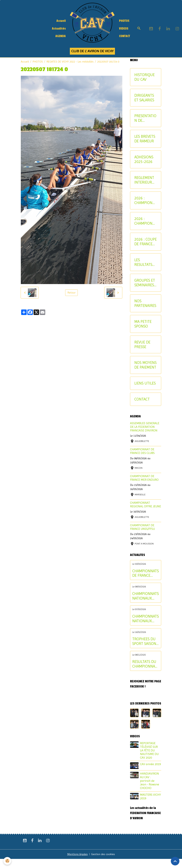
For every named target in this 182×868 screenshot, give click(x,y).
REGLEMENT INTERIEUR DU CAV (144, 180)
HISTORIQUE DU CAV (144, 77)
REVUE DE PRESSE (142, 344)
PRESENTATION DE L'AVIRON (145, 118)
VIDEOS (124, 29)
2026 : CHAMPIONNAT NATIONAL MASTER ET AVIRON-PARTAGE (145, 221)
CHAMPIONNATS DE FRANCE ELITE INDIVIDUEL (146, 573)
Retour (71, 293)
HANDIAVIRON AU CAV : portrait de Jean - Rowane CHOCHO (150, 781)
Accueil (61, 21)
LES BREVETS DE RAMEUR (145, 139)
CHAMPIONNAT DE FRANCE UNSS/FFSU (142, 527)
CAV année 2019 (150, 764)
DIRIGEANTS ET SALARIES (144, 98)
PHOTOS (124, 21)
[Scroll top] (175, 861)
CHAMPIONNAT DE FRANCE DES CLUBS (142, 451)
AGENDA (61, 36)
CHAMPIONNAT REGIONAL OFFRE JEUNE (146, 505)
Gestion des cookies (103, 854)
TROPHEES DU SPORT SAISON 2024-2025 (144, 641)
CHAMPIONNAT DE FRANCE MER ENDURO (144, 478)
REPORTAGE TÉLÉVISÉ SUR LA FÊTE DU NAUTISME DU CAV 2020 (149, 750)
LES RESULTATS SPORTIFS (143, 262)
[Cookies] (7, 861)
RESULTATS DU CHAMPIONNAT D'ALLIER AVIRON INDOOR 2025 (145, 664)
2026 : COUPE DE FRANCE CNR (146, 242)
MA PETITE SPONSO (143, 324)
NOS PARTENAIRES (145, 303)
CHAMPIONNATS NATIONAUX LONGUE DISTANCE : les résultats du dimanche (146, 596)
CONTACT (125, 36)
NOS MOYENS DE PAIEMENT (145, 365)
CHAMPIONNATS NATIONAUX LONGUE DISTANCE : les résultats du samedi (146, 619)
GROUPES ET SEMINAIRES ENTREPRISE (145, 283)
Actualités (59, 29)
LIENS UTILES (145, 383)
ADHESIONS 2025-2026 (144, 159)
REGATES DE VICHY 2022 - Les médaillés (70, 62)
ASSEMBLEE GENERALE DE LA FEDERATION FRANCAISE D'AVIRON (145, 427)
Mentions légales (77, 854)
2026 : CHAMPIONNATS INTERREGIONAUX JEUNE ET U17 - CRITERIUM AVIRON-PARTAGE (146, 200)
